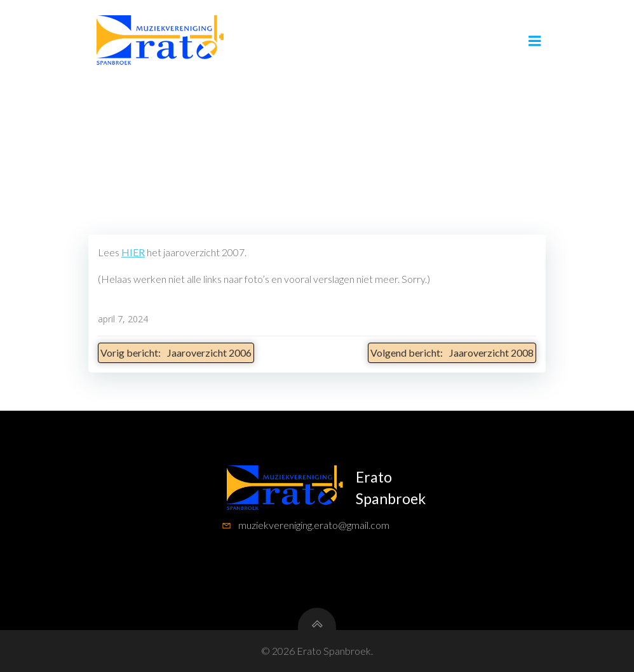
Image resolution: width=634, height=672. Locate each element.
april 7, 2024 (123, 319)
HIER (133, 252)
